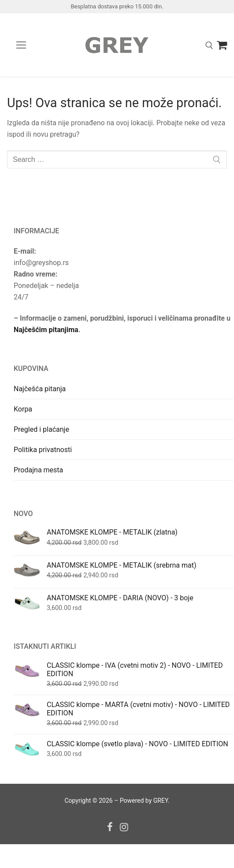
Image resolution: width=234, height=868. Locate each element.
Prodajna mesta (38, 470)
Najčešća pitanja (40, 389)
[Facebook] (110, 827)
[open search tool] (209, 45)
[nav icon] (21, 45)
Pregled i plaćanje (41, 429)
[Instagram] (124, 827)
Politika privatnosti (43, 450)
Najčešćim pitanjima (46, 330)
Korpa (23, 409)
